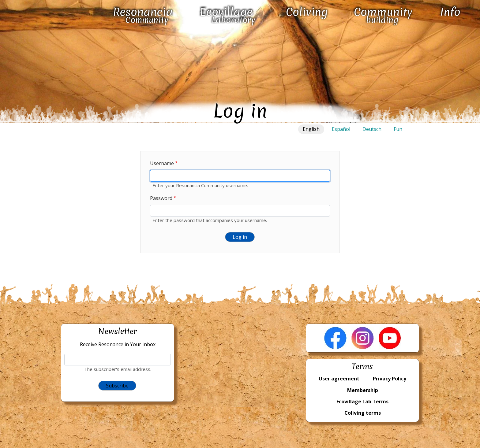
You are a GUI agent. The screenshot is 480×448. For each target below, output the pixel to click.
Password (161, 198)
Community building (383, 15)
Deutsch (372, 129)
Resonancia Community (143, 15)
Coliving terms (363, 413)
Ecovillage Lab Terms (362, 402)
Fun (398, 129)
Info (450, 12)
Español (341, 129)
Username (162, 163)
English (311, 129)
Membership (363, 390)
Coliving (307, 12)
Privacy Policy (390, 379)
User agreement (339, 379)
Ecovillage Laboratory (227, 15)
